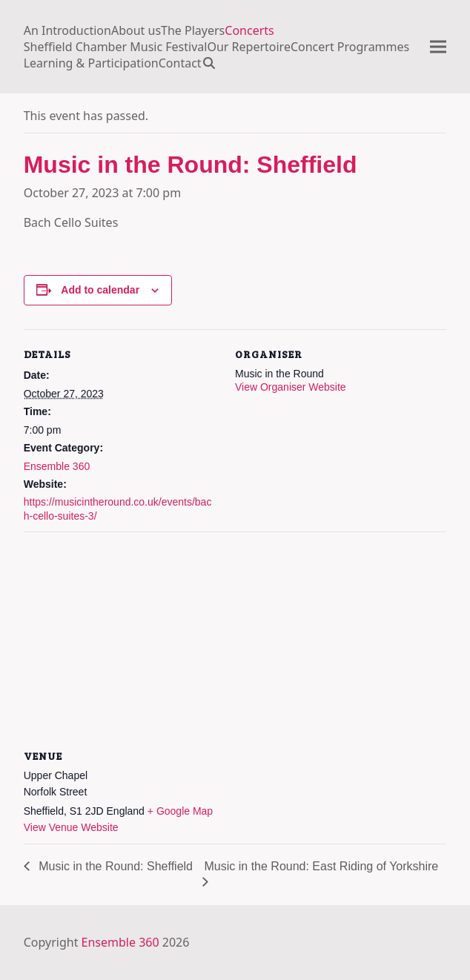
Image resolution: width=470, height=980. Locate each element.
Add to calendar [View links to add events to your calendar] (100, 290)
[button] (213, 63)
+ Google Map (180, 811)
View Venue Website (71, 827)
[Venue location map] (235, 639)
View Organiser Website (291, 387)
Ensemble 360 (57, 466)
